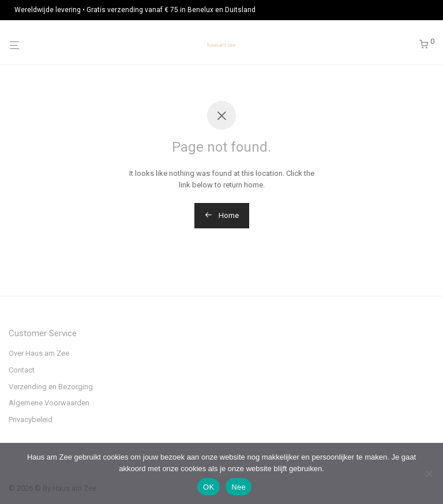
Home (222, 215)
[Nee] (429, 473)
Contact (22, 370)
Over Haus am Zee (39, 353)
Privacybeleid (31, 420)
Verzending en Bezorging (51, 387)
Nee (239, 487)
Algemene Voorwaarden (49, 403)
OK (209, 487)
